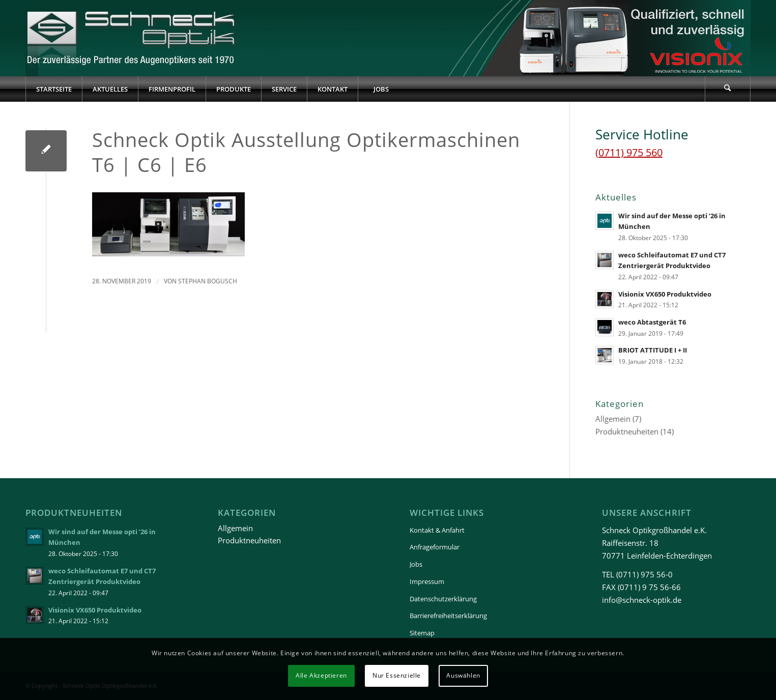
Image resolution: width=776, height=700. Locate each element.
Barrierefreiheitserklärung (448, 616)
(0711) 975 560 (629, 152)
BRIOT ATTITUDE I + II (653, 350)
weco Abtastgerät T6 (652, 322)
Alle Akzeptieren (321, 675)
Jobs (416, 564)
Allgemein (613, 419)
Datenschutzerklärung (443, 599)
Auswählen (463, 675)
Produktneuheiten (627, 431)
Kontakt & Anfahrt (437, 530)
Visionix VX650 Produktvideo (665, 294)
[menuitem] (54, 89)
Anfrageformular (435, 547)
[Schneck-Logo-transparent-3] (132, 38)
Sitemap (422, 633)
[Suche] (728, 89)
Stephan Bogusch (208, 281)
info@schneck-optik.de (642, 600)
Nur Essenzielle (397, 675)
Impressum (427, 581)
